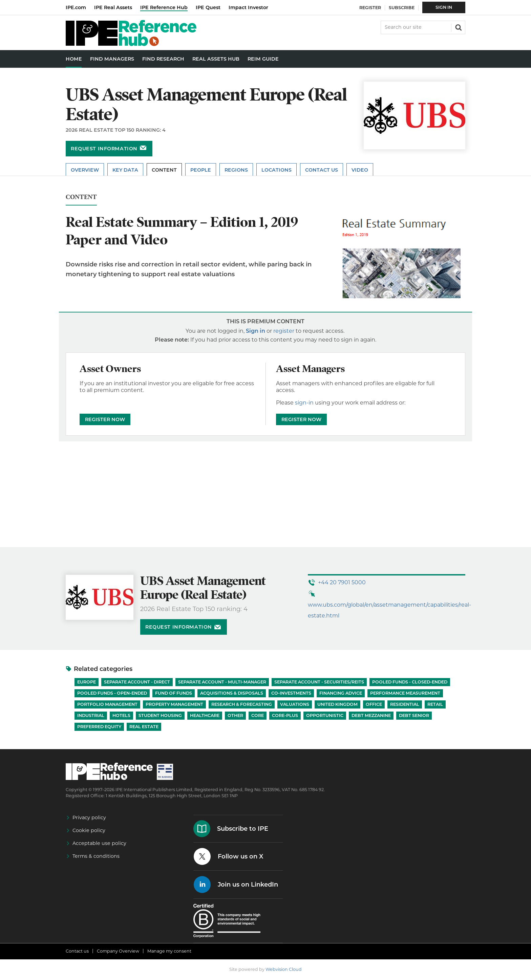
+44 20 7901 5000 (342, 582)
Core (258, 715)
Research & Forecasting (242, 704)
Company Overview (118, 951)
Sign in (256, 331)
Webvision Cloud (284, 969)
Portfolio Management (107, 704)
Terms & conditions (96, 856)
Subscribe (402, 8)
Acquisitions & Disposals (232, 693)
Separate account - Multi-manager (222, 682)
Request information (104, 149)
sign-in (304, 403)
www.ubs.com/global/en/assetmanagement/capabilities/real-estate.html (389, 610)
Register (370, 8)
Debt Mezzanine (371, 715)
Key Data (125, 170)
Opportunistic (325, 715)
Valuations (295, 704)
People (201, 170)
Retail (435, 704)
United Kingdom (337, 704)
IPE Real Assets (113, 7)
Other (235, 715)
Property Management (174, 704)
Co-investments (291, 693)
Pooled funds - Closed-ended (410, 682)
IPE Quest (208, 7)
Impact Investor (248, 7)
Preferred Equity (99, 727)
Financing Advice (341, 693)
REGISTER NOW (105, 419)
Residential (405, 704)
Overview (85, 170)
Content (164, 170)
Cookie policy (89, 830)
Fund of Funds (174, 693)
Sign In (444, 7)
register (284, 331)
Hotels (121, 715)
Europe (87, 682)
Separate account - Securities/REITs (319, 682)
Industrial (91, 715)
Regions (236, 170)
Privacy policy (89, 818)
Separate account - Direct (137, 682)
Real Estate (144, 727)
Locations (277, 170)
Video (360, 170)
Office (374, 704)
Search (458, 27)
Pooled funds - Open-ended (112, 693)
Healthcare (205, 715)
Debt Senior (414, 715)
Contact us (77, 951)
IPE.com (76, 7)
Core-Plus (285, 715)
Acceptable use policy (99, 843)
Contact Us (322, 170)
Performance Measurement (405, 693)
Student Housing (160, 715)
